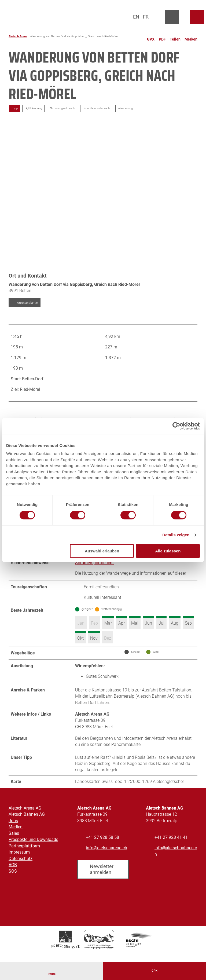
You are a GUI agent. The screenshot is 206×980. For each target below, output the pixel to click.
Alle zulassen (168, 551)
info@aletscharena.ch (106, 858)
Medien (16, 837)
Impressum (19, 862)
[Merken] (191, 37)
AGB (13, 874)
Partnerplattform (24, 856)
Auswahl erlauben (102, 551)
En (136, 17)
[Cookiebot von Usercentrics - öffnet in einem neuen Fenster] (176, 426)
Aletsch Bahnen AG (27, 824)
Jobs (13, 830)
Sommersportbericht (94, 567)
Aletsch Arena (18, 36)
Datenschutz (21, 868)
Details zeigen (176, 535)
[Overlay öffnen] (159, 17)
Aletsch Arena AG (25, 818)
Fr (146, 17)
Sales (14, 843)
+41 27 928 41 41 (171, 847)
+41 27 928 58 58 (102, 847)
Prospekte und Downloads (33, 849)
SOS (13, 881)
